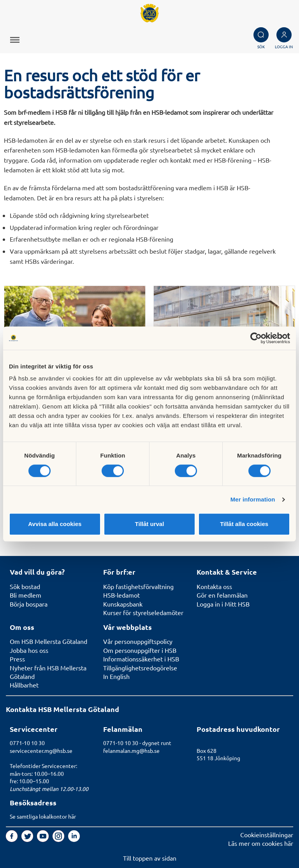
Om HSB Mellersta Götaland (48, 641)
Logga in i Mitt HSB (223, 604)
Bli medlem (26, 595)
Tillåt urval (150, 524)
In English (116, 676)
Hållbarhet (24, 685)
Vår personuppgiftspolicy (138, 641)
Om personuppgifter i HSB (140, 650)
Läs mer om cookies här (261, 843)
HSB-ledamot (121, 595)
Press (17, 659)
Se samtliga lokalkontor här (43, 816)
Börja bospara (29, 604)
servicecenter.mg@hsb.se (41, 751)
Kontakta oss (214, 586)
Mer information (253, 499)
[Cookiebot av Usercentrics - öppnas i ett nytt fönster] (256, 338)
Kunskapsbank (123, 604)
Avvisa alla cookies (55, 524)
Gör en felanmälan (222, 595)
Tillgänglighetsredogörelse (140, 668)
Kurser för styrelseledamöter (143, 612)
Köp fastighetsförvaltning (138, 586)
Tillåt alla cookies (244, 524)
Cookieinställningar (267, 835)
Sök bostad (25, 586)
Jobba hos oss (29, 650)
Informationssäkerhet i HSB (141, 659)
